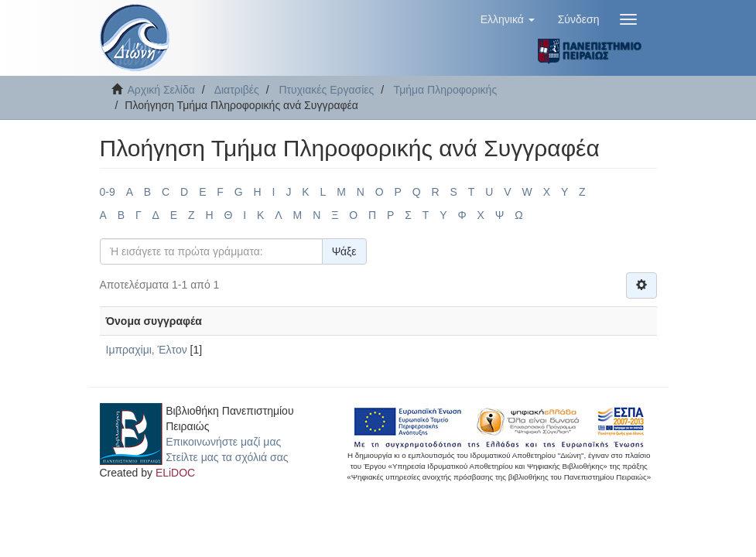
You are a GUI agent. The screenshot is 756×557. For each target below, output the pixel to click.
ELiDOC (175, 473)
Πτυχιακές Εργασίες (326, 90)
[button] (508, 19)
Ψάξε (344, 251)
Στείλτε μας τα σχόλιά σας (227, 457)
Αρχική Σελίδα (161, 90)
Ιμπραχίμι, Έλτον (147, 350)
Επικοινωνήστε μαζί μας (223, 442)
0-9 (108, 192)
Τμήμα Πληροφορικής (446, 90)
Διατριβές (237, 90)
